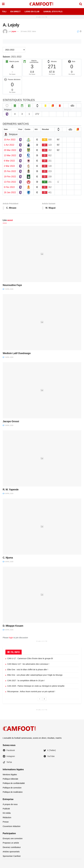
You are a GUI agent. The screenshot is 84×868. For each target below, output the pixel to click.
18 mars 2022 (26, 31)
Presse (6, 822)
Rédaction (7, 817)
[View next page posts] (44, 699)
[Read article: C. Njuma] (42, 527)
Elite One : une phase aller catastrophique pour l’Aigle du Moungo (35, 675)
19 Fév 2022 (10, 177)
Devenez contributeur (12, 847)
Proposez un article (11, 843)
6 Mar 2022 (9, 161)
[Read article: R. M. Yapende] (42, 458)
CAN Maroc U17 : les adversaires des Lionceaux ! (28, 664)
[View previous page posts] (40, 699)
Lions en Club (32, 12)
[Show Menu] (3, 4)
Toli (4, 12)
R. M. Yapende (11, 490)
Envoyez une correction (13, 838)
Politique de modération (13, 792)
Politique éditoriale (10, 779)
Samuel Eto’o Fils (53, 12)
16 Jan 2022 (10, 192)
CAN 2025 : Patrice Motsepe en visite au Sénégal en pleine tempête (36, 686)
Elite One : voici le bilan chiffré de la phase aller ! (28, 670)
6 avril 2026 (8, 493)
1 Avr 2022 (9, 145)
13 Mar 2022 (10, 155)
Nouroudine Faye (12, 285)
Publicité (6, 809)
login (11, 638)
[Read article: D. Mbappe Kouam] (42, 595)
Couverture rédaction (12, 826)
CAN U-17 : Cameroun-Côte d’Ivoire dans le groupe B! (30, 658)
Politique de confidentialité (14, 783)
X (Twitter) (50, 750)
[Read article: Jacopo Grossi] (42, 390)
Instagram (9, 756)
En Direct (15, 12)
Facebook (9, 750)
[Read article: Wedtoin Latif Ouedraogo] (42, 322)
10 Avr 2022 (10, 140)
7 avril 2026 (8, 289)
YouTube (49, 756)
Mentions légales (10, 775)
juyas (14, 31)
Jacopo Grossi (11, 421)
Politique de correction (12, 788)
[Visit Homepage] (42, 4)
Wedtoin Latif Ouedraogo (17, 353)
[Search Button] (81, 4)
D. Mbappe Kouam (13, 626)
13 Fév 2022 (10, 182)
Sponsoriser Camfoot (12, 856)
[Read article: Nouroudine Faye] (42, 254)
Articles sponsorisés (11, 852)
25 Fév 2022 (10, 171)
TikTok (7, 762)
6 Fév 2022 (9, 187)
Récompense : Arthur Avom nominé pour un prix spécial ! (31, 692)
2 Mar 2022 (9, 166)
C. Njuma (8, 558)
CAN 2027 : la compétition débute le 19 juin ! (26, 681)
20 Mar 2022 (10, 150)
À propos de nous (10, 804)
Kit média (7, 813)
